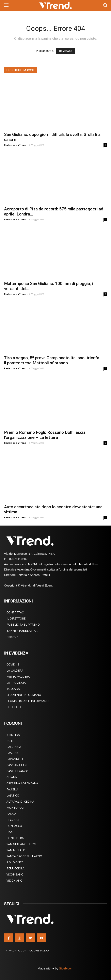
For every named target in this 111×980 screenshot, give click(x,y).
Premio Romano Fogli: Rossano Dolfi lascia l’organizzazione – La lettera (45, 435)
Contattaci (15, 612)
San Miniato (16, 850)
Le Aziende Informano (24, 695)
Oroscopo (14, 707)
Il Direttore (16, 618)
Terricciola (15, 868)
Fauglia (12, 789)
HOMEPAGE (66, 51)
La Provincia (16, 683)
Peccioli (13, 820)
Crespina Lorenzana (22, 783)
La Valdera (15, 670)
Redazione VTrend (15, 145)
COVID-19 (13, 664)
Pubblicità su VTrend (23, 624)
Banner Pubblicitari (22, 631)
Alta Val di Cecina (20, 801)
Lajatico (13, 795)
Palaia (11, 814)
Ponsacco (14, 826)
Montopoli (15, 808)
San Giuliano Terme (22, 844)
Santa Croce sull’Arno (24, 856)
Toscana (13, 689)
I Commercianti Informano (28, 701)
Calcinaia (14, 747)
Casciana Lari (17, 765)
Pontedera (15, 838)
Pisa (10, 832)
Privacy (12, 637)
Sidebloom (66, 968)
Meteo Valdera (18, 677)
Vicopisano (15, 874)
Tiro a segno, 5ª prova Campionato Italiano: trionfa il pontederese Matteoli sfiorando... (52, 360)
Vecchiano (14, 880)
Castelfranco (17, 771)
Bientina (13, 735)
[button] (105, 6)
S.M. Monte (15, 862)
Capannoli (15, 759)
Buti (10, 741)
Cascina (12, 753)
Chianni (12, 777)
